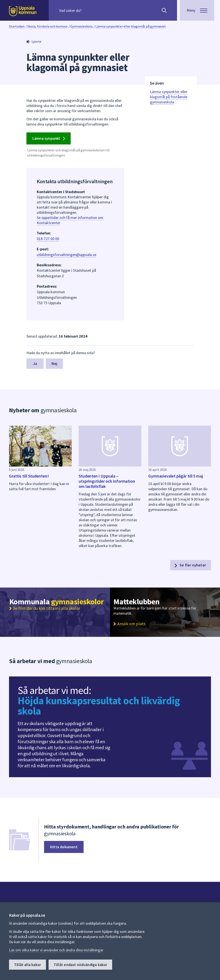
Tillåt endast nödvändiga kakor (80, 965)
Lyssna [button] (36, 41)
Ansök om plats (131, 624)
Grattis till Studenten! (29, 476)
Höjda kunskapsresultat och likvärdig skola (99, 706)
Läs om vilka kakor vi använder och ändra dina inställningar (56, 950)
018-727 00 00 (48, 239)
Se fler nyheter (190, 565)
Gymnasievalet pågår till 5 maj (176, 476)
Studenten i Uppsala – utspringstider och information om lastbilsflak (107, 481)
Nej (54, 364)
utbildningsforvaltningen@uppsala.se (66, 255)
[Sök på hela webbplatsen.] (87, 10)
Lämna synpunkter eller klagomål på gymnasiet (131, 26)
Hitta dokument (64, 847)
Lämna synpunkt (50, 138)
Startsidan (17, 26)
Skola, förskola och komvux (47, 26)
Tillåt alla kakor (27, 965)
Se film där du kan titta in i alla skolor (47, 608)
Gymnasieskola (81, 26)
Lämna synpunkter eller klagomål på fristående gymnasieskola (169, 97)
